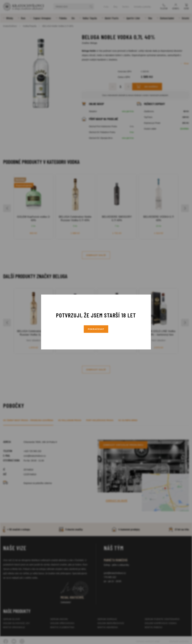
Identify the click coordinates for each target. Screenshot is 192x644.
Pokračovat (96, 329)
